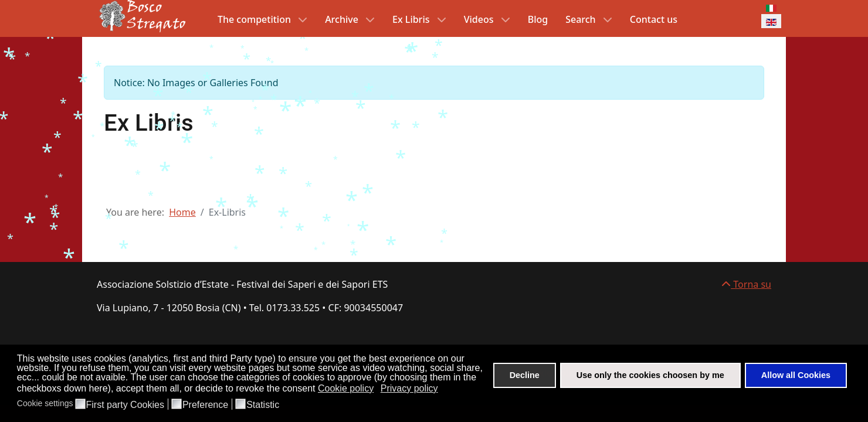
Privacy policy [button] (409, 388)
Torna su (746, 284)
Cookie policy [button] (346, 388)
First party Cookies (125, 405)
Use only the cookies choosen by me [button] (650, 375)
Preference (205, 405)
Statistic (263, 405)
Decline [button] (525, 375)
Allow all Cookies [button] (796, 375)
